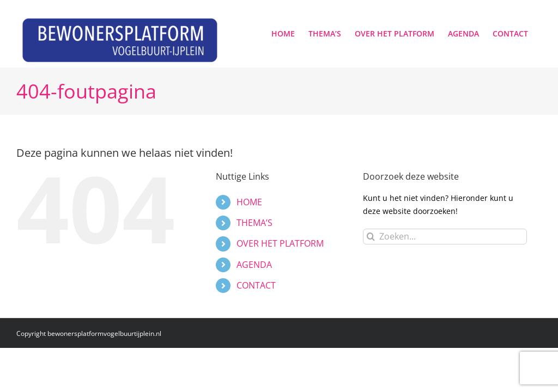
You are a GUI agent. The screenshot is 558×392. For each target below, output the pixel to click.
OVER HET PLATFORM (280, 243)
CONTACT (256, 285)
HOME (249, 202)
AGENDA (254, 265)
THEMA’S (254, 223)
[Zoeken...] (445, 237)
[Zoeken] (371, 237)
